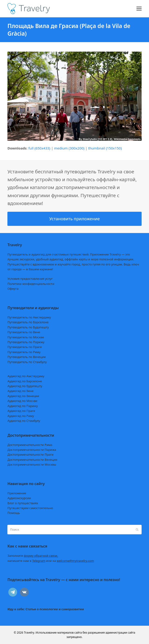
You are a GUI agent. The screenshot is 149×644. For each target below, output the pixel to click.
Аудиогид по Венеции (23, 396)
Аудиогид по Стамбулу (24, 421)
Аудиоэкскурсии (19, 498)
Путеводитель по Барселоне (28, 322)
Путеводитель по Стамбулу (27, 362)
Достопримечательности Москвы (32, 464)
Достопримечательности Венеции (32, 460)
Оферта (13, 289)
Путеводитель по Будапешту (28, 327)
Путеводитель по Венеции (27, 357)
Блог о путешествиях (23, 503)
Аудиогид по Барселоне (25, 381)
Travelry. (29, 633)
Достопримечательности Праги (30, 454)
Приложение (17, 493)
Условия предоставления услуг (30, 279)
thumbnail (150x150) (105, 148)
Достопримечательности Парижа (32, 450)
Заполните (33, 556)
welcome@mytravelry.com (75, 561)
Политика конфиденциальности (31, 284)
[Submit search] (137, 530)
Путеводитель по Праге (25, 347)
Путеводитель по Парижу (26, 342)
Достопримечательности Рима (30, 445)
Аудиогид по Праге (21, 411)
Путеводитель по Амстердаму (29, 317)
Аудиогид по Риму (21, 416)
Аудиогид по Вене (20, 391)
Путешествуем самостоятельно (30, 508)
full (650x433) (40, 148)
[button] (139, 9)
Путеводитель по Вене (24, 332)
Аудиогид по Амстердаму (26, 376)
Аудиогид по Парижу (23, 406)
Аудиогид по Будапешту (25, 386)
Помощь (14, 513)
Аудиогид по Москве (22, 401)
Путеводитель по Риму (24, 352)
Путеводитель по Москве (26, 337)
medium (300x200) (69, 148)
